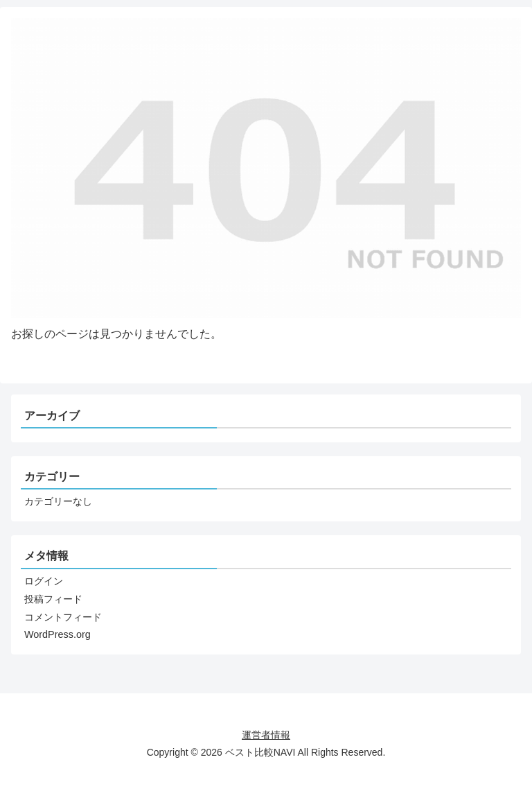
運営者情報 (266, 735)
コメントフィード (63, 617)
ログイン (44, 581)
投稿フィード (53, 599)
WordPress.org (57, 634)
